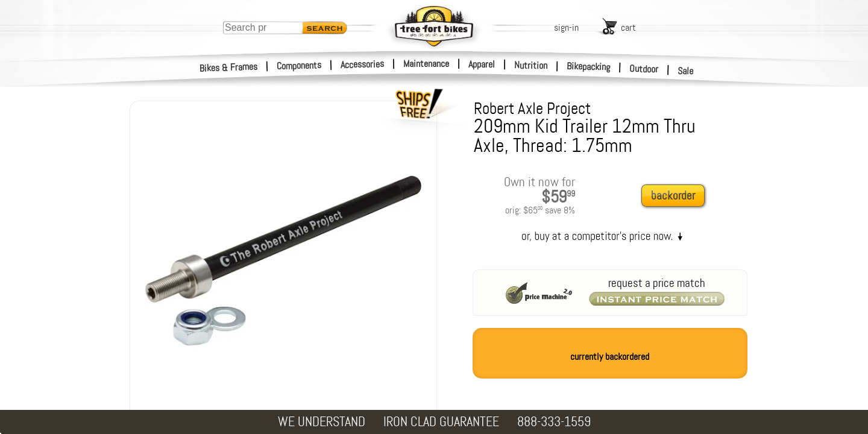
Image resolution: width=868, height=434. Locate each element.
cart (628, 27)
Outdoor (644, 69)
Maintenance (426, 64)
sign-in (566, 27)
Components (299, 65)
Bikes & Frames (229, 68)
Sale (686, 71)
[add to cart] (676, 196)
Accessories (362, 64)
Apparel (482, 64)
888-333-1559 (554, 422)
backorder (673, 196)
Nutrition (531, 65)
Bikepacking (589, 67)
